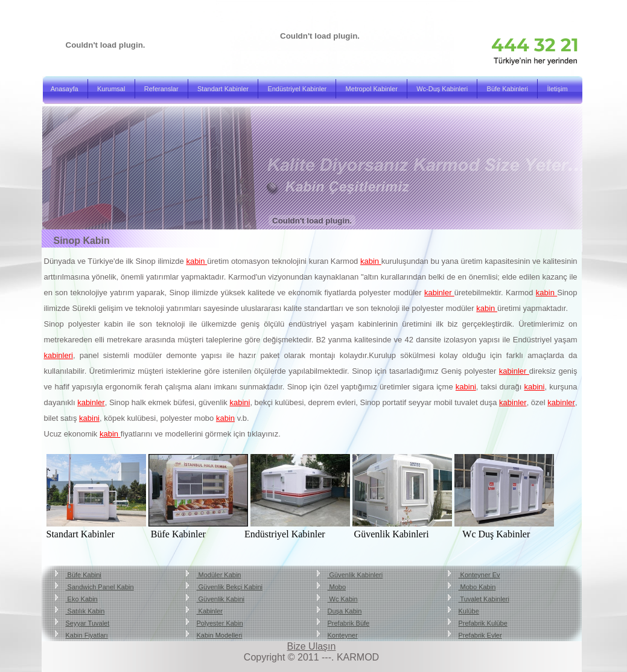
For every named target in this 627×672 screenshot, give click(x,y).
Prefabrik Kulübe (483, 623)
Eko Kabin (82, 599)
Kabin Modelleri (220, 635)
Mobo (337, 587)
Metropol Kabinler (372, 89)
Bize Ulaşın (312, 646)
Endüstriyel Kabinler (297, 89)
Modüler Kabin (219, 575)
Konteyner (343, 635)
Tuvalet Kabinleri (484, 599)
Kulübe (469, 611)
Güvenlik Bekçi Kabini (230, 587)
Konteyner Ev (479, 575)
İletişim (557, 89)
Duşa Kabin (345, 611)
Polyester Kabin (220, 623)
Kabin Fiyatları (87, 635)
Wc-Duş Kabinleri (442, 89)
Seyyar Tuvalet (88, 623)
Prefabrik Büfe (349, 623)
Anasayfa (65, 89)
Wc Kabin (343, 599)
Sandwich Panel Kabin (100, 587)
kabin (196, 261)
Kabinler (210, 611)
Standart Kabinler (223, 89)
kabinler (439, 293)
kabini (466, 387)
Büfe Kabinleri (508, 89)
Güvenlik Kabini (221, 599)
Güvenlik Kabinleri (355, 575)
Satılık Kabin (85, 611)
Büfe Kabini (84, 575)
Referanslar (161, 89)
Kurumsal (111, 89)
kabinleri (59, 355)
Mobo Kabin (477, 587)
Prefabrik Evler (480, 635)
